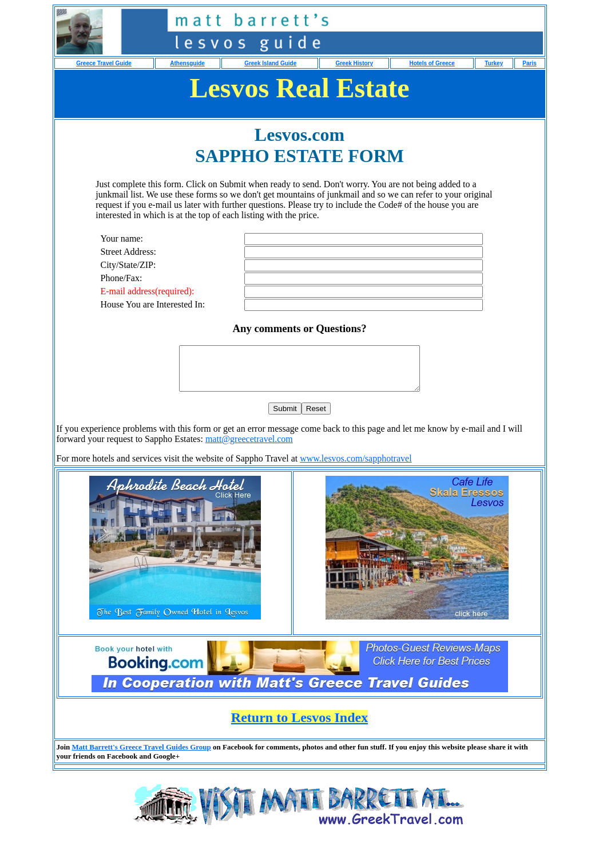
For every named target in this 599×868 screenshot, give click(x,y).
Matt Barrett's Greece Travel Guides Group (142, 755)
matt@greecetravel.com (249, 447)
